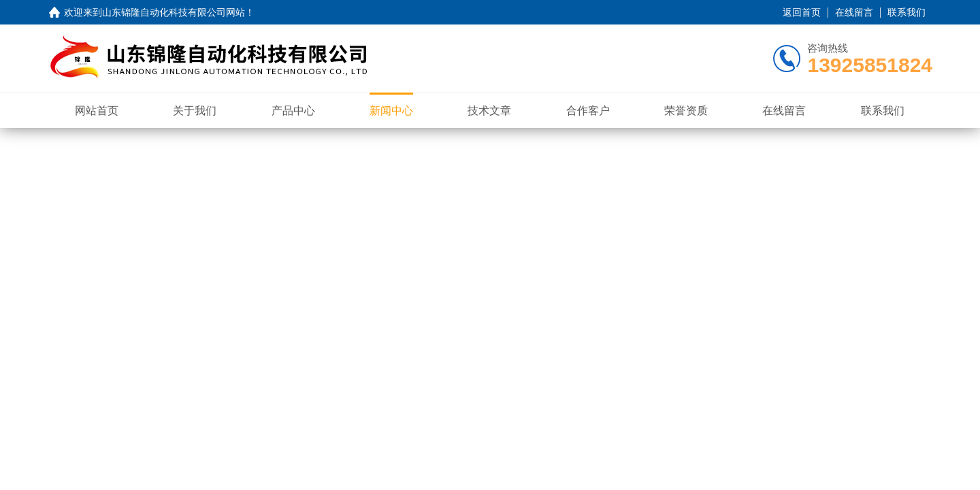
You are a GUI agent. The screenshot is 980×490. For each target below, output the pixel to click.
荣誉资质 (686, 111)
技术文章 (489, 111)
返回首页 (802, 12)
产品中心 (293, 111)
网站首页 (97, 111)
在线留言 (854, 12)
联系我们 (906, 12)
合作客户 (588, 111)
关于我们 (195, 111)
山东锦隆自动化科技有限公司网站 (174, 12)
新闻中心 (391, 111)
